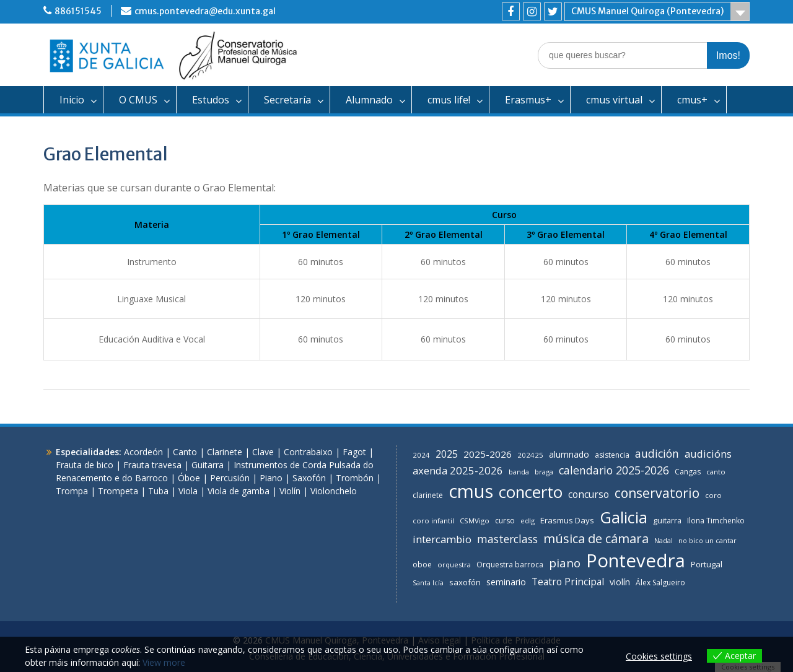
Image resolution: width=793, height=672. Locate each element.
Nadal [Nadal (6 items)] (664, 540)
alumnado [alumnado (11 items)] (569, 454)
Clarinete (225, 452)
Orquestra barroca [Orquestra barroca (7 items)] (510, 565)
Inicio (72, 100)
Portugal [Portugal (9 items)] (707, 564)
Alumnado (369, 100)
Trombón (355, 478)
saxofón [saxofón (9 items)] (465, 582)
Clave (263, 452)
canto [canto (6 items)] (716, 472)
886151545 (78, 11)
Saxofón (309, 478)
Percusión (230, 478)
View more (164, 662)
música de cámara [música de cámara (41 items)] (596, 538)
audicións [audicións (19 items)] (708, 454)
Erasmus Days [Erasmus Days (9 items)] (567, 520)
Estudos (211, 100)
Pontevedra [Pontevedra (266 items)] (636, 561)
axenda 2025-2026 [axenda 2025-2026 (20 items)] (458, 470)
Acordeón (143, 452)
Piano (271, 478)
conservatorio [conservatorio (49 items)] (657, 493)
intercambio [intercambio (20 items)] (442, 539)
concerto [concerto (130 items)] (531, 492)
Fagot (354, 452)
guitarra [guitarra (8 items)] (667, 521)
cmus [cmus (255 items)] (471, 491)
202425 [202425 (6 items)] (530, 455)
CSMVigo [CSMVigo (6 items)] (475, 521)
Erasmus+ (528, 100)
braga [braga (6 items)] (544, 472)
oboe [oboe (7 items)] (422, 565)
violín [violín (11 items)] (620, 582)
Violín (290, 491)
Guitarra (208, 465)
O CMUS (138, 100)
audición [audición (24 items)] (657, 453)
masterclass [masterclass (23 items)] (507, 539)
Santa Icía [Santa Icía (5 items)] (428, 583)
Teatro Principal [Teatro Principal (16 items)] (568, 582)
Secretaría (287, 100)
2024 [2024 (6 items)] (421, 455)
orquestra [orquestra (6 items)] (454, 565)
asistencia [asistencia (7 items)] (612, 455)
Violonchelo (334, 491)
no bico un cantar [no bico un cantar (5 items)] (708, 541)
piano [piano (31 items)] (565, 563)
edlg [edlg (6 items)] (528, 521)
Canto (185, 452)
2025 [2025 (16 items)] (447, 454)
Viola (188, 491)
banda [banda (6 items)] (519, 472)
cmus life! (449, 100)
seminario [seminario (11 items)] (506, 582)
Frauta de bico (85, 465)
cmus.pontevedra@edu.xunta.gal (205, 11)
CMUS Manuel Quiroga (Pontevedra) (647, 11)
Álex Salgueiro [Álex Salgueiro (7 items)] (660, 583)
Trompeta (118, 491)
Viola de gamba (239, 491)
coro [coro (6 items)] (713, 495)
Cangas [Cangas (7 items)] (688, 472)
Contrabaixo (308, 452)
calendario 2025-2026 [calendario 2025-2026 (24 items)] (614, 470)
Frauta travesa (152, 465)
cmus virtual (614, 100)
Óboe (189, 478)
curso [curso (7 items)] (505, 521)
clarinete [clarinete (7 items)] (428, 495)
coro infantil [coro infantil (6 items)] (433, 521)
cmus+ (692, 100)
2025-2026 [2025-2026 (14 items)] (488, 454)
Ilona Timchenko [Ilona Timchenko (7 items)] (716, 521)
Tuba (158, 491)
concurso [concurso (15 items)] (589, 495)
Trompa (72, 491)
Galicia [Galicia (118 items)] (624, 517)
